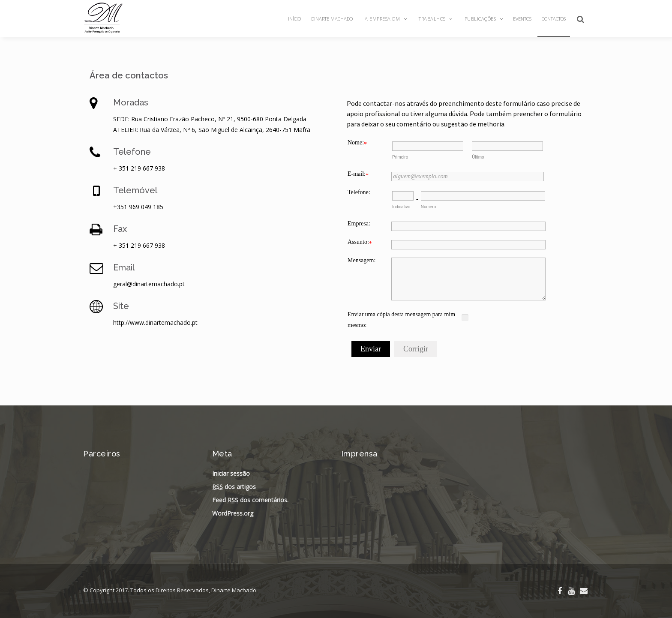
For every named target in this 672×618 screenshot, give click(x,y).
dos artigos (234, 487)
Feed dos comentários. (250, 500)
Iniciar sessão (231, 473)
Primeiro (400, 157)
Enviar (371, 349)
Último (478, 157)
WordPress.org (233, 513)
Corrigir (416, 349)
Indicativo (401, 207)
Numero (429, 207)
